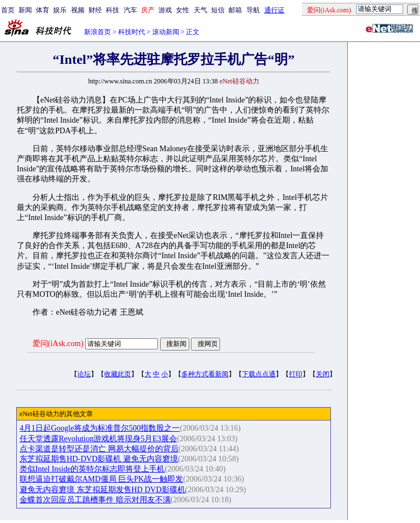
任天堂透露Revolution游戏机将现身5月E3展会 (98, 439)
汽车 (130, 10)
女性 (183, 10)
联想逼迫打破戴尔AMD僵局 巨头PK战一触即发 (101, 479)
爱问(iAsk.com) (58, 344)
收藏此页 (118, 374)
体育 (43, 10)
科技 (113, 10)
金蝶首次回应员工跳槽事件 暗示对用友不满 (95, 500)
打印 (296, 374)
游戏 (165, 10)
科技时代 (132, 32)
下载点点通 (259, 374)
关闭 (323, 374)
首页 (8, 10)
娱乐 (60, 10)
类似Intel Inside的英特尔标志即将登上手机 (92, 469)
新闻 (25, 10)
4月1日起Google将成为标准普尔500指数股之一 (100, 428)
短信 (218, 10)
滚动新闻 (166, 32)
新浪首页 (97, 32)
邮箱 (235, 10)
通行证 (274, 10)
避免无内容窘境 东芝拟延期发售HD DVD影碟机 (102, 490)
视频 (78, 10)
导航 (253, 10)
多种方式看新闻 (205, 374)
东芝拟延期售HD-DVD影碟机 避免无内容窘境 (99, 459)
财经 (95, 10)
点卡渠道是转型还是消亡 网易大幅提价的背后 (99, 449)
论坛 (84, 374)
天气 (200, 10)
